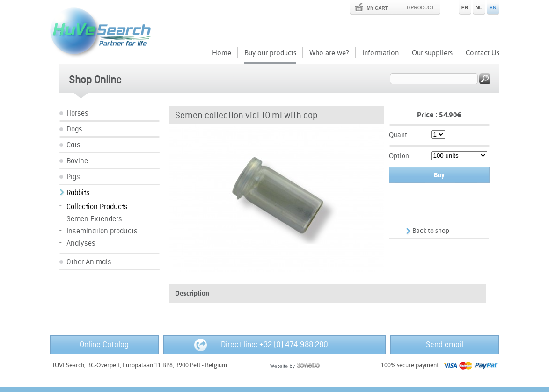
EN (493, 7)
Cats (73, 145)
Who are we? (329, 53)
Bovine (77, 161)
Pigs (73, 177)
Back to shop (431, 231)
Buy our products (270, 53)
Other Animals (89, 262)
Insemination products (102, 231)
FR (465, 7)
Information (381, 53)
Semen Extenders (94, 219)
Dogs (74, 129)
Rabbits (78, 193)
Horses (77, 113)
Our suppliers (432, 53)
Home (222, 53)
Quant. (399, 135)
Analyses (81, 243)
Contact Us (483, 53)
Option (399, 156)
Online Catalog (104, 345)
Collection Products (97, 207)
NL (479, 7)
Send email (445, 345)
